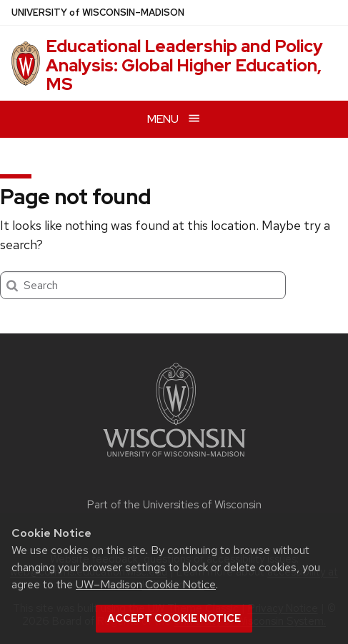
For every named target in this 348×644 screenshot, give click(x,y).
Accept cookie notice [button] (174, 618)
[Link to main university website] (174, 459)
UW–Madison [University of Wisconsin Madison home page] (98, 12)
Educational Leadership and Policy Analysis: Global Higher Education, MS (184, 65)
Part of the (174, 505)
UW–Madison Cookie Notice (146, 584)
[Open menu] (174, 119)
